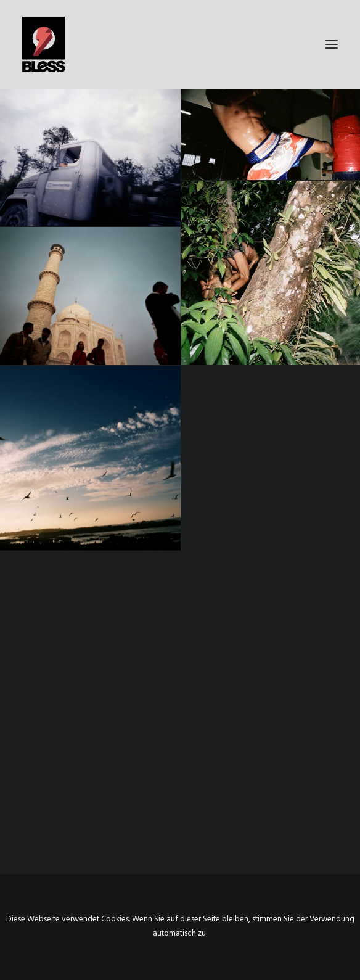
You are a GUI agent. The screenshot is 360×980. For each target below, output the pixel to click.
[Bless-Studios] (180, 44)
